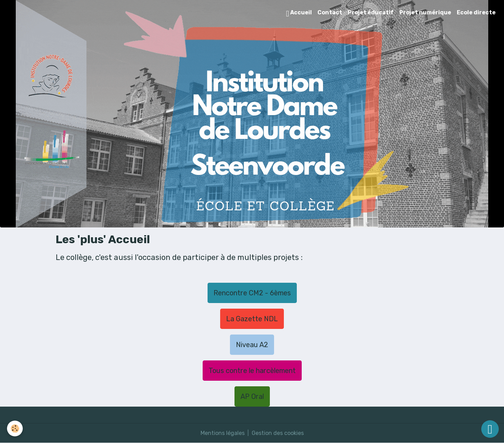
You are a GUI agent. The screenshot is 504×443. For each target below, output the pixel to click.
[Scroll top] (490, 429)
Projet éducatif (371, 12)
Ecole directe (476, 12)
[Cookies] (15, 428)
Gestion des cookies (278, 433)
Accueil (299, 13)
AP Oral (252, 396)
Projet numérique (425, 12)
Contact (330, 12)
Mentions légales (223, 433)
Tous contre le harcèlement (252, 371)
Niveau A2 (252, 345)
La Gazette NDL (252, 319)
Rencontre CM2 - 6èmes (252, 293)
